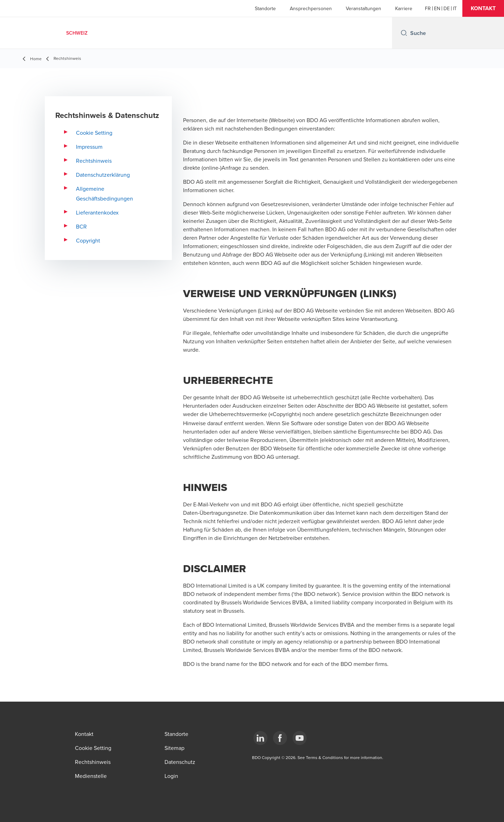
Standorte (265, 8)
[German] (447, 8)
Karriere (404, 8)
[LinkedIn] (260, 738)
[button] (483, 8)
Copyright (88, 240)
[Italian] (455, 8)
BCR (81, 226)
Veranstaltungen (363, 8)
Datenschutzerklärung (103, 175)
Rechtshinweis (94, 161)
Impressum (89, 147)
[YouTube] (300, 738)
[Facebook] (280, 738)
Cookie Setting (94, 133)
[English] (437, 8)
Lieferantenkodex (97, 212)
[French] (428, 8)
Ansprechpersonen (311, 8)
